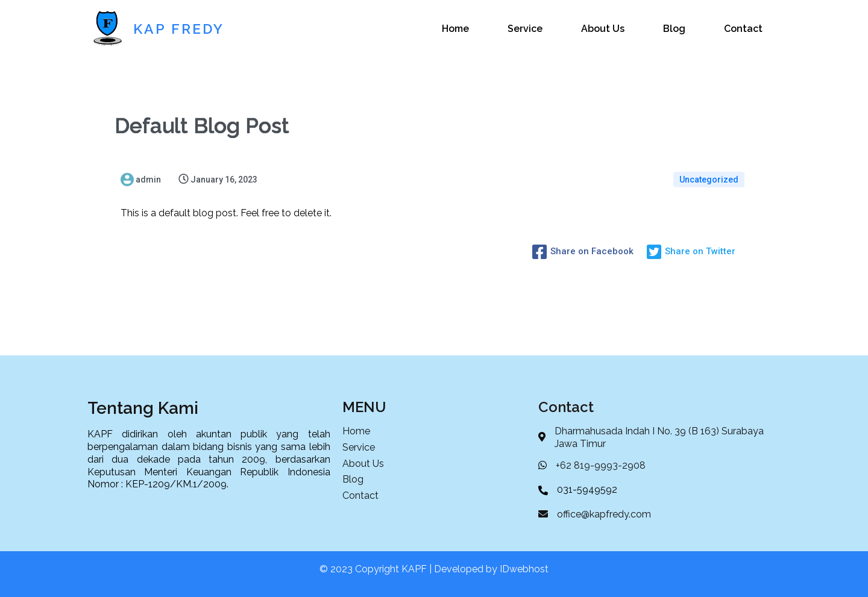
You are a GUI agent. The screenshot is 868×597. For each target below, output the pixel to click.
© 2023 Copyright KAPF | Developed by (410, 569)
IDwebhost (524, 569)
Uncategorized (709, 180)
